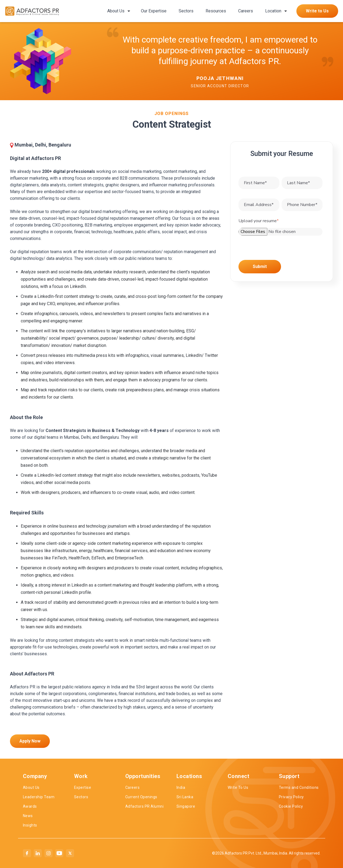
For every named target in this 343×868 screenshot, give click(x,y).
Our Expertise (154, 11)
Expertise (83, 787)
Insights (30, 825)
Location (273, 11)
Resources (216, 11)
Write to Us (317, 11)
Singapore (186, 806)
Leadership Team (39, 797)
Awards (30, 806)
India (181, 787)
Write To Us (238, 787)
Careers (246, 11)
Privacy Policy (291, 797)
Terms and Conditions (299, 787)
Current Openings (141, 797)
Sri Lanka (185, 797)
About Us (116, 11)
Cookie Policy (291, 806)
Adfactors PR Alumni (145, 806)
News (28, 816)
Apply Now (30, 741)
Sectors (186, 11)
